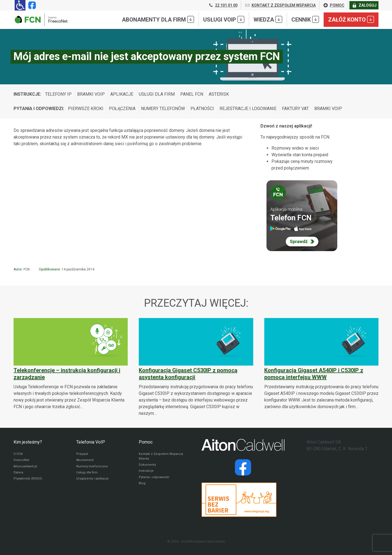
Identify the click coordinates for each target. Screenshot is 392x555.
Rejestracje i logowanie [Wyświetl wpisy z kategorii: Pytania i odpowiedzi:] (248, 109)
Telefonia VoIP (91, 442)
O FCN (18, 454)
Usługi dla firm (87, 474)
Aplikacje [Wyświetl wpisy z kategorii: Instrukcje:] (122, 94)
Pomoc (146, 442)
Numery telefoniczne (92, 468)
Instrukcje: (27, 94)
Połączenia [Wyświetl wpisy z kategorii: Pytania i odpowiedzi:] (122, 109)
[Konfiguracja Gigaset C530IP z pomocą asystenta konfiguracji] (196, 367)
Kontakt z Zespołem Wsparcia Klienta (162, 457)
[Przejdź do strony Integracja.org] (243, 500)
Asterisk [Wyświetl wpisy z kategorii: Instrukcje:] (219, 94)
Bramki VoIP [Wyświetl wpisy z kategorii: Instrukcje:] (91, 94)
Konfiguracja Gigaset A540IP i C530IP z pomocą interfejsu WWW (314, 374)
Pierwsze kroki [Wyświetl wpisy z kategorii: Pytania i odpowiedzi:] (86, 109)
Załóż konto (351, 19)
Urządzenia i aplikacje (93, 481)
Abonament (85, 461)
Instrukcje (146, 473)
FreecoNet (21, 461)
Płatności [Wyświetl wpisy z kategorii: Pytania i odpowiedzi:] (202, 109)
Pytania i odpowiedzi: (39, 109)
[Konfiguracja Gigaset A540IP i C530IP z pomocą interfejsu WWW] (321, 364)
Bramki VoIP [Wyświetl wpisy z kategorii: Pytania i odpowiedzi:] (328, 109)
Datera (19, 474)
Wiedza (268, 19)
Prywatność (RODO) (28, 481)
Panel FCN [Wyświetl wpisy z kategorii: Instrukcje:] (192, 94)
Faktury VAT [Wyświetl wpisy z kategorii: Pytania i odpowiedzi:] (295, 109)
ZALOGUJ (364, 5)
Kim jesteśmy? (28, 442)
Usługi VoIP (224, 19)
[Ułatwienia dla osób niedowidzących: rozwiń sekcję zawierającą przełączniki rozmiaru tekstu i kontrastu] (20, 5)
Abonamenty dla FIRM (158, 19)
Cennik (305, 19)
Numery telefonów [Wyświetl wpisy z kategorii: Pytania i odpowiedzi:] (163, 109)
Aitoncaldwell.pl (26, 468)
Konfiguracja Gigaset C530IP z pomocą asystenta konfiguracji (188, 374)
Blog (142, 486)
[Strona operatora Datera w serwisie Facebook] (243, 467)
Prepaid (82, 454)
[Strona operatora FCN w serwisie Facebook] (31, 5)
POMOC (334, 5)
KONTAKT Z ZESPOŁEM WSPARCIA (280, 5)
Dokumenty (147, 466)
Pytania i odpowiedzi (154, 479)
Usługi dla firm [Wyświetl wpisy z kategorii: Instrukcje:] (157, 94)
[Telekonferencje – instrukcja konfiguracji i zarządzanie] (71, 364)
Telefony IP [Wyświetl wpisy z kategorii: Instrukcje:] (58, 94)
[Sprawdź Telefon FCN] (302, 216)
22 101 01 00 (223, 5)
